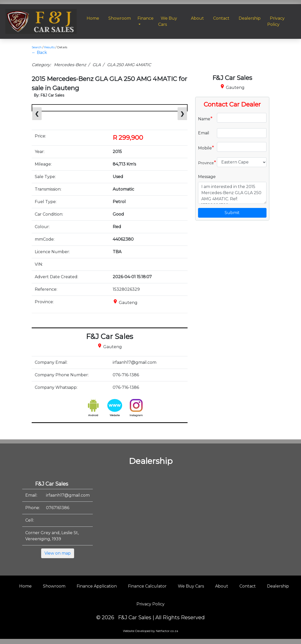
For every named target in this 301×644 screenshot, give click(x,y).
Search (37, 47)
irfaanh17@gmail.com (68, 495)
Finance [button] (146, 18)
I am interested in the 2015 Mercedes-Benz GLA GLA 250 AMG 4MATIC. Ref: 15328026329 (232, 193)
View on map (58, 553)
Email (204, 133)
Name (205, 119)
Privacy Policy (151, 604)
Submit (232, 213)
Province (206, 162)
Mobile (206, 148)
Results (49, 47)
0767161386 (58, 508)
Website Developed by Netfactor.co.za (151, 631)
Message (207, 177)
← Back (39, 52)
